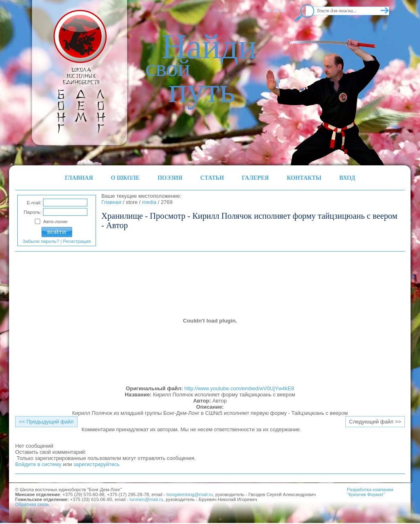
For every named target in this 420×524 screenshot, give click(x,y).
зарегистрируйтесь (97, 464)
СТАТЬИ (212, 178)
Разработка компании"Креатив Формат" (370, 492)
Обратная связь (32, 504)
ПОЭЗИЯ (170, 178)
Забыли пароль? (41, 241)
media (149, 202)
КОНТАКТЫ (304, 178)
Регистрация (77, 241)
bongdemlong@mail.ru (190, 494)
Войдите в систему (38, 464)
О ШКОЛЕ (125, 178)
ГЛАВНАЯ (79, 178)
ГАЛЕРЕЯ (256, 178)
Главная (111, 202)
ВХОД (347, 178)
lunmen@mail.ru (146, 499)
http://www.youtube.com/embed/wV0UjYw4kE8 (240, 388)
